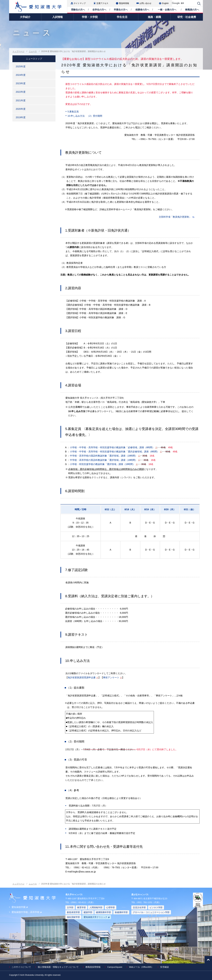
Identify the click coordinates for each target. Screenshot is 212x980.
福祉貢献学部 (73, 917)
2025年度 (21, 66)
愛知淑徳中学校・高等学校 (27, 912)
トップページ (18, 51)
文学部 (70, 907)
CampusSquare (115, 967)
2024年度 (21, 75)
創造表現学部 (73, 912)
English (165, 3)
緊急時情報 (124, 3)
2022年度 (21, 92)
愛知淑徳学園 (20, 907)
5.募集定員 (73, 112)
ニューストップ (34, 59)
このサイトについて (21, 967)
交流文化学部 (139, 907)
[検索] (184, 3)
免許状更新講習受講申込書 (82, 677)
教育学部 (81, 907)
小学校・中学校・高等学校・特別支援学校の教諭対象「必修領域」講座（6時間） (112, 447)
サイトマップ (80, 3)
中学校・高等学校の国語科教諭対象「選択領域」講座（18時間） (104, 456)
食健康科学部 (121, 912)
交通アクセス (102, 3)
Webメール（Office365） (141, 967)
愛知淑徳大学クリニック (97, 917)
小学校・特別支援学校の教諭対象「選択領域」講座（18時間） (103, 464)
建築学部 (88, 912)
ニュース (33, 51)
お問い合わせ (145, 3)
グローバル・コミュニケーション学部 (151, 912)
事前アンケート (111, 677)
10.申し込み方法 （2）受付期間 (85, 116)
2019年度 (21, 117)
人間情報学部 (96, 907)
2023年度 (21, 83)
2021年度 (21, 100)
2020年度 (21, 109)
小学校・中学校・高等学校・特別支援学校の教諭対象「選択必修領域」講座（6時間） (115, 452)
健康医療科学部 (103, 912)
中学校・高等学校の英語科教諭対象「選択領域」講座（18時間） (104, 460)
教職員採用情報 (93, 967)
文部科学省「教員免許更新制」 (175, 217)
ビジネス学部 (156, 907)
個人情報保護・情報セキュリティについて (58, 967)
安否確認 (164, 967)
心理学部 (110, 907)
